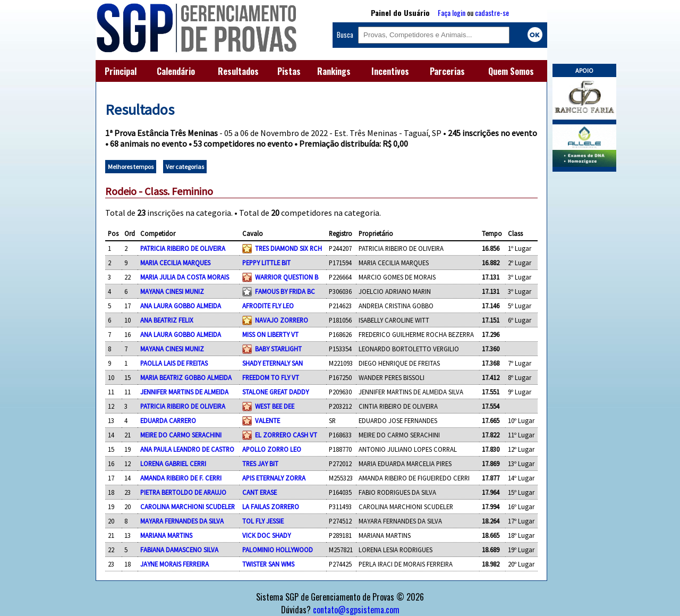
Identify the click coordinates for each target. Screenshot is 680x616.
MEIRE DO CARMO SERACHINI (181, 435)
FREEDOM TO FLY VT (271, 377)
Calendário (176, 71)
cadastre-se (492, 12)
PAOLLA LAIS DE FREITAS (174, 363)
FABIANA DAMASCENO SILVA (179, 550)
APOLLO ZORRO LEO (272, 449)
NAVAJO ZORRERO (282, 320)
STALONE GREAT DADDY (275, 392)
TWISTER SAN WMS (268, 564)
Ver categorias (185, 167)
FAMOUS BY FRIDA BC (285, 291)
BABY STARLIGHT (278, 349)
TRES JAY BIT (260, 463)
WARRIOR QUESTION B (287, 277)
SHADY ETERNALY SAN (273, 363)
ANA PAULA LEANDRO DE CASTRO (187, 449)
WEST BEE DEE (275, 406)
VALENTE (267, 420)
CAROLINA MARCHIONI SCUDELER (188, 507)
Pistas (289, 71)
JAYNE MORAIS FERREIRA (175, 564)
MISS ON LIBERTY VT (270, 334)
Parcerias (447, 71)
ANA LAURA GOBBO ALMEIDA (181, 306)
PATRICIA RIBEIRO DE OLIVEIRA (183, 248)
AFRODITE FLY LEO (268, 306)
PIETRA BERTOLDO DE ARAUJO (183, 492)
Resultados (238, 71)
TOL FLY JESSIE (263, 521)
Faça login (452, 12)
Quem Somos (511, 71)
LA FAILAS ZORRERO (271, 507)
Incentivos (390, 71)
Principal (121, 71)
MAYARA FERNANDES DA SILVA (182, 521)
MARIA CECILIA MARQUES (175, 263)
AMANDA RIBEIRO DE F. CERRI (181, 478)
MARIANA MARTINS (166, 535)
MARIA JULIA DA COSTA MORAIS (185, 277)
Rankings (334, 71)
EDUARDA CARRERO (168, 420)
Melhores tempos (131, 167)
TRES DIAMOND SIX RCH (288, 248)
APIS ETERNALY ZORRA (274, 478)
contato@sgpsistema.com (356, 610)
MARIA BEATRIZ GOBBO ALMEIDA (186, 377)
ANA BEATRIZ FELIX (167, 320)
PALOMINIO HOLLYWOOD (278, 550)
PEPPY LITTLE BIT (266, 263)
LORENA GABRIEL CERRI (173, 463)
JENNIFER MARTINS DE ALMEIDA (184, 392)
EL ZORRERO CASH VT (286, 435)
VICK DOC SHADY (266, 535)
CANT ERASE (260, 492)
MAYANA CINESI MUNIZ (172, 291)
